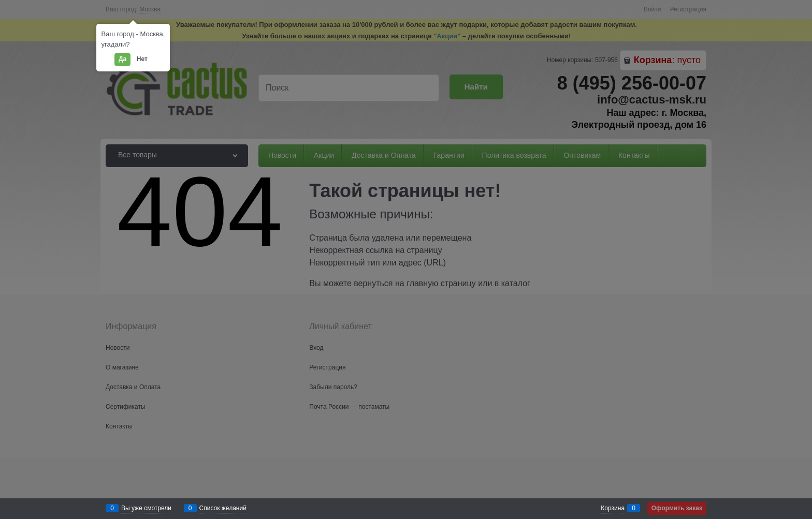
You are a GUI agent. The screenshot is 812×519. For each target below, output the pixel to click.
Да (122, 59)
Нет (142, 59)
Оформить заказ (677, 508)
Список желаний (223, 508)
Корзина (613, 508)
